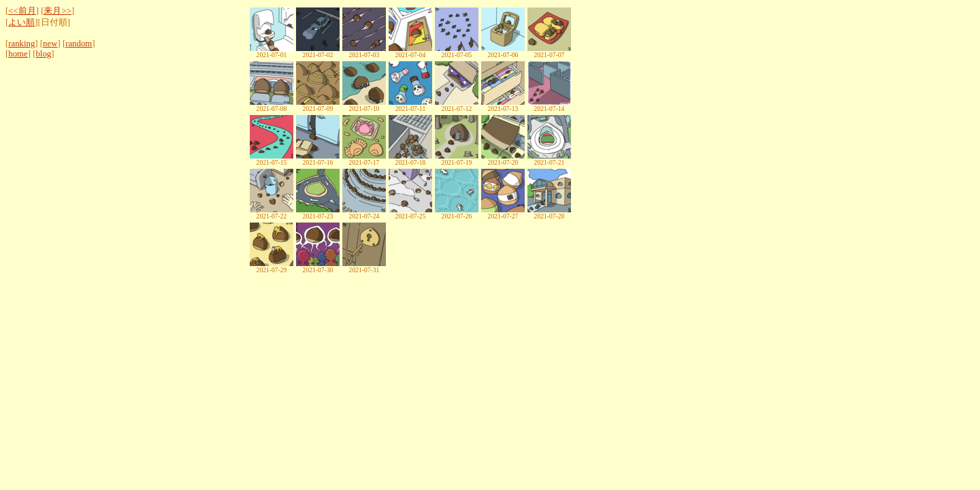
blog (43, 54)
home (18, 54)
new (50, 44)
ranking (21, 44)
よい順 (21, 22)
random (79, 44)
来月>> (57, 11)
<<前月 (22, 11)
